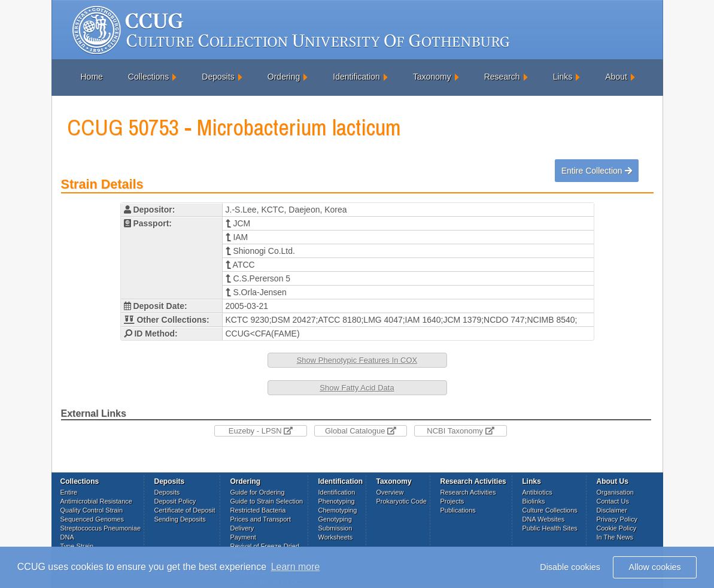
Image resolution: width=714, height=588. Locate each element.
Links (563, 77)
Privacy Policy (617, 519)
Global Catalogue (361, 431)
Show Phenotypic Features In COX (357, 360)
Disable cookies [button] (570, 567)
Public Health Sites (550, 528)
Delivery (242, 528)
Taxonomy (432, 77)
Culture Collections (550, 510)
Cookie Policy (617, 528)
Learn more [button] (296, 567)
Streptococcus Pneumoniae (101, 528)
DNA (67, 537)
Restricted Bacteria (258, 510)
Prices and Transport (261, 519)
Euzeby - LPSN (261, 431)
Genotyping (335, 519)
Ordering (284, 77)
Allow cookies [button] (655, 567)
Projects (452, 501)
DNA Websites (544, 519)
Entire (69, 492)
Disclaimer (612, 510)
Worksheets (336, 537)
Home (92, 77)
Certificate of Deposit (185, 510)
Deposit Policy (175, 501)
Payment (243, 537)
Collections (148, 77)
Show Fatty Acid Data (357, 388)
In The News (615, 537)
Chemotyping (338, 510)
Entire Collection (597, 171)
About (616, 77)
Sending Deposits (180, 519)
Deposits (218, 77)
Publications (458, 510)
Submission (335, 528)
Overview (390, 492)
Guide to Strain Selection (267, 501)
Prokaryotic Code (402, 501)
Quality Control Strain (92, 510)
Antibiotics (537, 492)
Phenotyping (337, 501)
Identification (356, 77)
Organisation (615, 492)
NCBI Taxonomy (460, 431)
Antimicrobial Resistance (96, 501)
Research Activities (468, 492)
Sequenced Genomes (92, 519)
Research (502, 77)
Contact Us (613, 501)
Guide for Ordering (258, 492)
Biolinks (534, 501)
